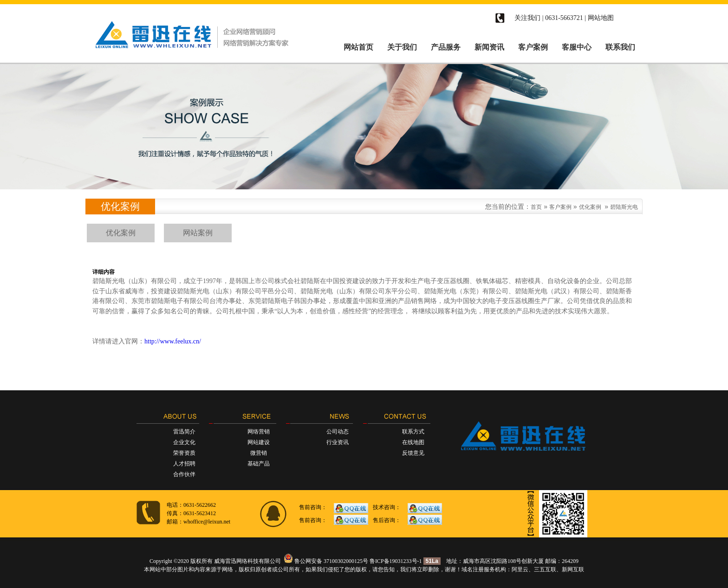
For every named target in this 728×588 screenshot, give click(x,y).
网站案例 (198, 233)
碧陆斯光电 (624, 207)
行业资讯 (338, 442)
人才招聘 (184, 464)
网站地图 (601, 18)
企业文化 (184, 442)
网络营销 (259, 432)
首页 (536, 207)
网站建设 (259, 442)
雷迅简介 (184, 432)
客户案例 (560, 207)
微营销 (259, 453)
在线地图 (413, 442)
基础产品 (259, 464)
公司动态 (338, 432)
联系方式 (413, 432)
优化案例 (590, 207)
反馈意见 (413, 453)
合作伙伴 (184, 474)
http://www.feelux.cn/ (173, 341)
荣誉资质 (184, 453)
